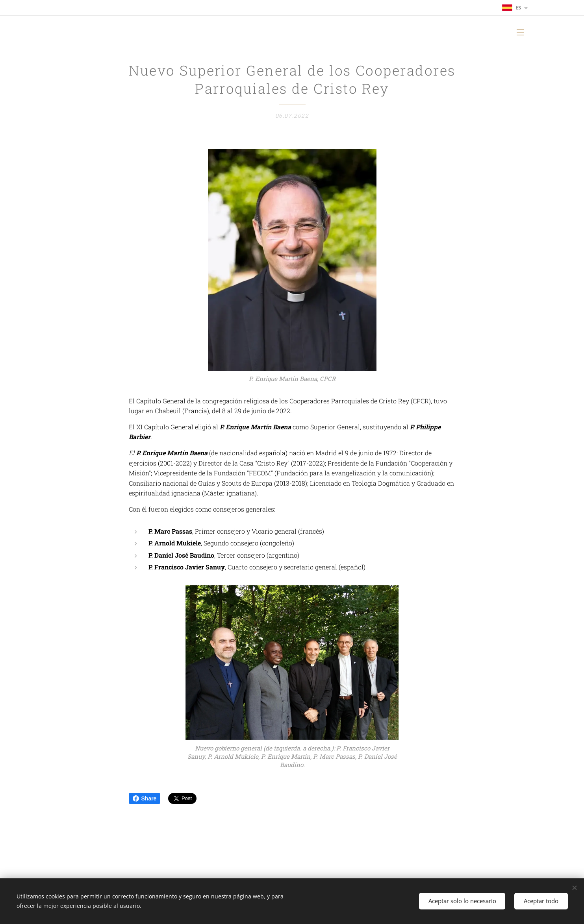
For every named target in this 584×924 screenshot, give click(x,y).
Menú (520, 32)
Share (145, 798)
